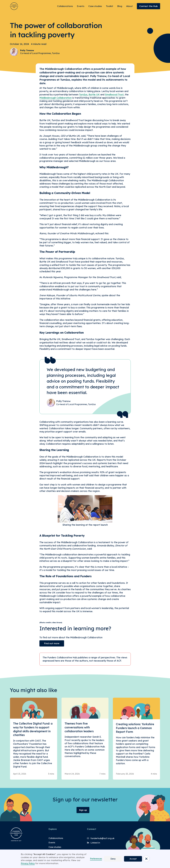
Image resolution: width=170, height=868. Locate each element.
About (129, 6)
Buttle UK (94, 95)
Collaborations (65, 6)
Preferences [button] (96, 859)
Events (81, 6)
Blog (120, 6)
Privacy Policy (28, 863)
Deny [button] (113, 859)
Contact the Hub (148, 6)
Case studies (95, 6)
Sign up (83, 810)
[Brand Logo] (14, 6)
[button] (146, 859)
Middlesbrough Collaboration (56, 98)
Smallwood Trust (114, 95)
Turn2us (83, 95)
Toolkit (110, 6)
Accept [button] (133, 859)
